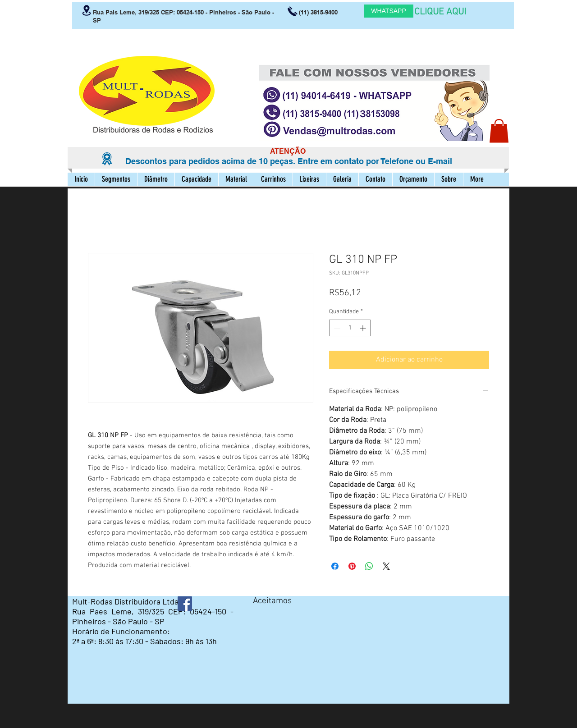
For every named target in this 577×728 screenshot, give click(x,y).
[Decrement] (336, 328)
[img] (261, 616)
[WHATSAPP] (389, 11)
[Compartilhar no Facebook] (335, 566)
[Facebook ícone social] (185, 604)
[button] (499, 131)
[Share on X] (386, 566)
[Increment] (364, 328)
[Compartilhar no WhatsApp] (369, 566)
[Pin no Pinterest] (352, 566)
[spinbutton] (350, 328)
